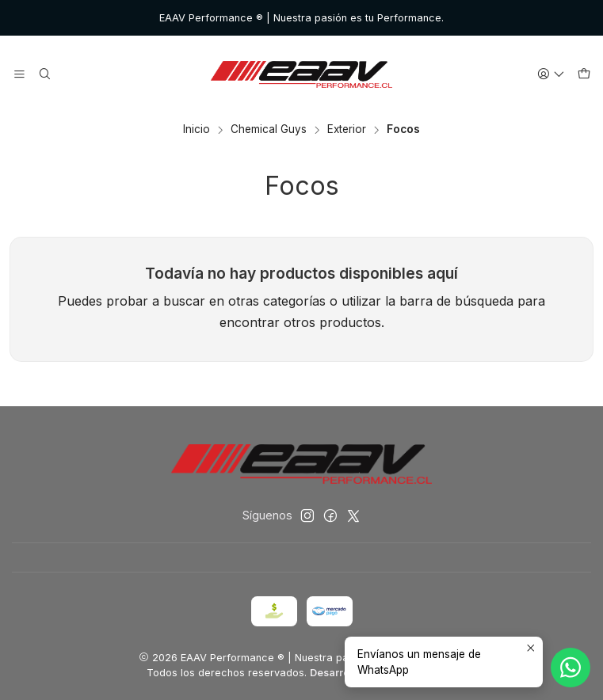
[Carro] (584, 75)
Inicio (197, 130)
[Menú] (19, 75)
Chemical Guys (269, 130)
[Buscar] (44, 75)
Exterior (347, 130)
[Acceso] (551, 75)
